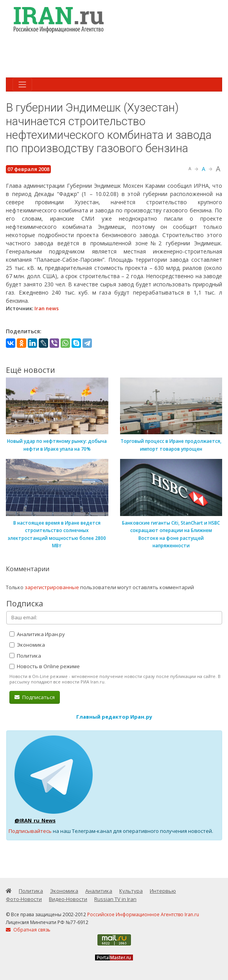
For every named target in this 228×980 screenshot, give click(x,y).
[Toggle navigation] (22, 85)
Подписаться (35, 697)
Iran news (47, 308)
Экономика (27, 645)
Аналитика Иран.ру (37, 634)
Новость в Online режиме (45, 666)
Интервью (163, 891)
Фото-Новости (24, 899)
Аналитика (99, 891)
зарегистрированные (52, 587)
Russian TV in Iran (115, 899)
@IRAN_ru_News (35, 820)
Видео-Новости (68, 899)
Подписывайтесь (30, 831)
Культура (131, 891)
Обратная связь (28, 930)
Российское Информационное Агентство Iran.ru (143, 914)
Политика (25, 656)
